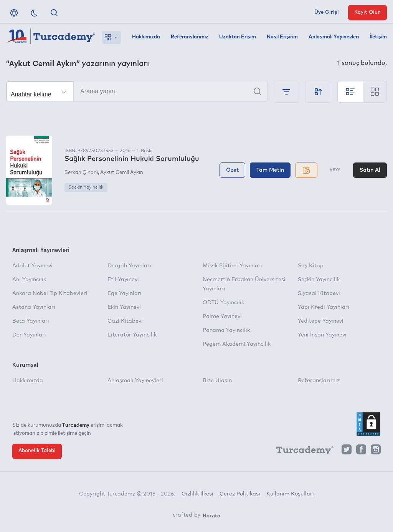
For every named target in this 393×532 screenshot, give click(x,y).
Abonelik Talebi (37, 451)
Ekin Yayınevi (124, 307)
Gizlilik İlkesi (197, 494)
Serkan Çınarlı (81, 173)
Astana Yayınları (34, 307)
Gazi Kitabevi (125, 321)
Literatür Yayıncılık (132, 335)
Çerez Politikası (240, 494)
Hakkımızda (146, 37)
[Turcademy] (301, 451)
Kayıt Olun (367, 12)
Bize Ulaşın (217, 381)
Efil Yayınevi (123, 280)
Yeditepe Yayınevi (321, 321)
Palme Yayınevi (222, 317)
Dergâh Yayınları (129, 266)
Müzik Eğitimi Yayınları (232, 266)
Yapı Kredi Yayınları (324, 307)
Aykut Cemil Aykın (122, 173)
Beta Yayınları (31, 321)
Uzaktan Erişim (238, 37)
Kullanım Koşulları (290, 494)
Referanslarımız (190, 37)
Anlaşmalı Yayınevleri (334, 37)
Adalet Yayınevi (32, 266)
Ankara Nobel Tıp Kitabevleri (50, 293)
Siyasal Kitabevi (319, 293)
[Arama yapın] (137, 91)
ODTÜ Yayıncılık (223, 303)
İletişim (378, 37)
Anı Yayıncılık (29, 280)
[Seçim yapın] (40, 92)
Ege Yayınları (125, 293)
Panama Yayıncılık (226, 330)
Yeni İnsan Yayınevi (322, 335)
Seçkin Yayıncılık (86, 187)
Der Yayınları (29, 335)
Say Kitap (311, 266)
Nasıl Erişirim (282, 37)
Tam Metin (270, 170)
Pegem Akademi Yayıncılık (237, 344)
